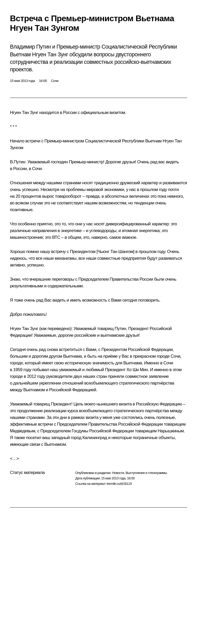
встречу (58, 252)
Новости (118, 473)
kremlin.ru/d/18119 (119, 484)
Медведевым (22, 431)
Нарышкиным (171, 431)
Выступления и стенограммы (146, 473)
